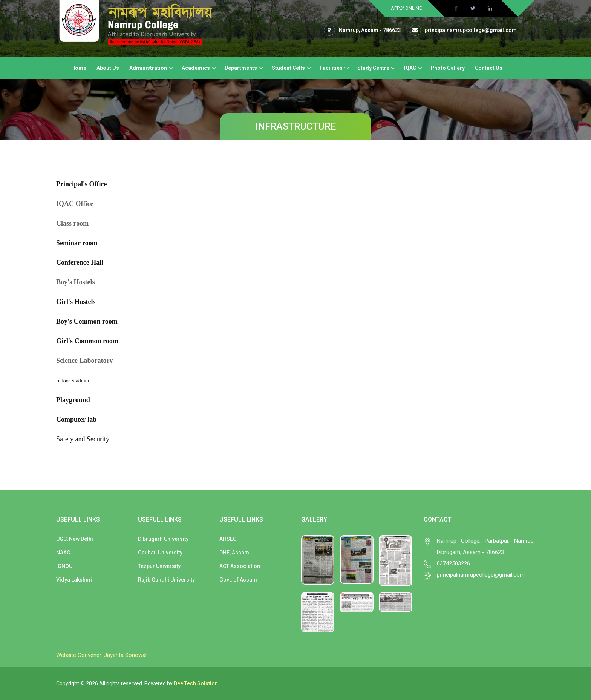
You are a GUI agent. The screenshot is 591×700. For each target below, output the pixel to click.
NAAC (63, 553)
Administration (148, 68)
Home (79, 68)
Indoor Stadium (73, 381)
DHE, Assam (234, 553)
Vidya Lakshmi (74, 580)
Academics (196, 68)
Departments (241, 68)
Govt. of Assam (238, 580)
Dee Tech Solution (196, 683)
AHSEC (228, 539)
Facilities (331, 68)
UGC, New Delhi (75, 539)
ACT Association (240, 566)
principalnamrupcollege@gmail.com (471, 30)
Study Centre (373, 68)
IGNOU (64, 566)
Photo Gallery (448, 68)
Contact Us (489, 68)
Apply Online (406, 8)
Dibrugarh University (163, 539)
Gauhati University (160, 553)
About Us (108, 68)
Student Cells (288, 68)
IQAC (410, 68)
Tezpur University (159, 566)
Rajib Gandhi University (166, 580)
